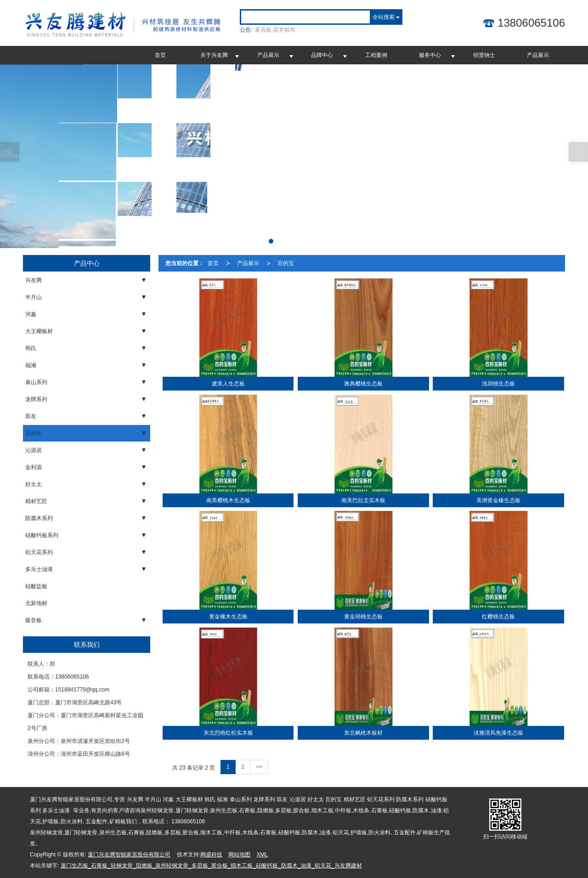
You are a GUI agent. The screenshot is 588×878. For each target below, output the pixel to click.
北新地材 (36, 603)
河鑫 (31, 314)
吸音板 (34, 620)
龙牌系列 (36, 399)
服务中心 (430, 55)
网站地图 (239, 855)
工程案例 (376, 55)
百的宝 (34, 433)
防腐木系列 (39, 518)
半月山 (34, 297)
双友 (31, 416)
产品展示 (268, 55)
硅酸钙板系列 (42, 535)
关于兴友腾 (214, 55)
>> (259, 767)
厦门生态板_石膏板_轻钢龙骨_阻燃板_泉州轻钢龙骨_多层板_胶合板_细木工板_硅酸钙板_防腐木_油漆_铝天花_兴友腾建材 (211, 866)
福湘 (31, 365)
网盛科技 (211, 855)
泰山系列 (36, 382)
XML (263, 855)
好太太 (34, 484)
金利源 (34, 467)
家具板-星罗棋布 (275, 30)
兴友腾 (34, 280)
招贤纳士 (484, 55)
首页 (160, 55)
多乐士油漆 (39, 569)
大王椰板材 (39, 331)
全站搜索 (384, 17)
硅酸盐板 (36, 586)
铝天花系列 (39, 552)
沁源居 (34, 450)
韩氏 (31, 348)
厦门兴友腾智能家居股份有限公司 (129, 855)
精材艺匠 (36, 501)
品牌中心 (322, 55)
